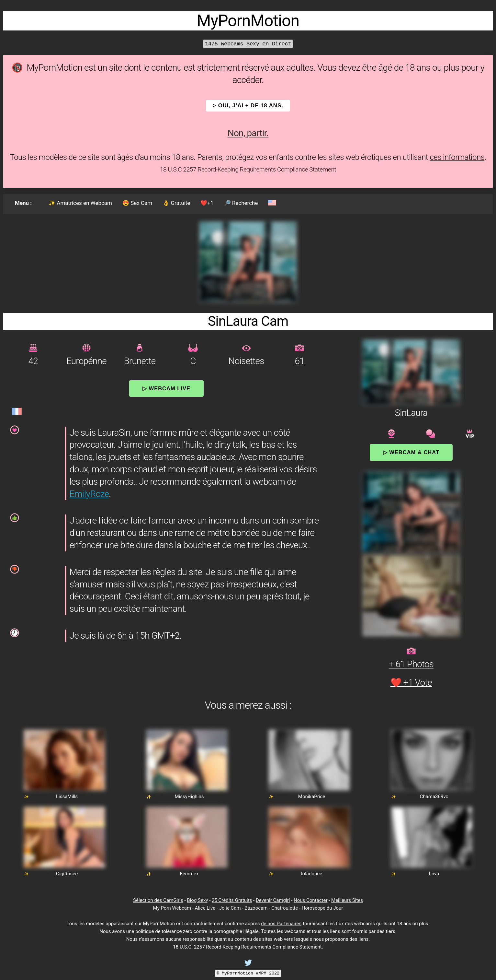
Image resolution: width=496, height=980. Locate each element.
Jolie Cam (230, 908)
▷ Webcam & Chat (411, 452)
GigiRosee (67, 874)
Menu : (23, 203)
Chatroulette (285, 908)
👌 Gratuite (176, 203)
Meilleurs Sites (347, 900)
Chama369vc (434, 797)
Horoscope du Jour (322, 908)
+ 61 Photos (411, 664)
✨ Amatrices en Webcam (80, 203)
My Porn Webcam (172, 908)
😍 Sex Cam (137, 203)
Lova (434, 874)
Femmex (189, 874)
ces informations (457, 157)
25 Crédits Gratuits (232, 900)
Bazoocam (256, 908)
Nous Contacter (310, 900)
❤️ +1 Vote (411, 683)
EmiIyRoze (89, 494)
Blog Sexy (197, 900)
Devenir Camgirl (273, 900)
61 (299, 361)
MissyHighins (189, 797)
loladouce (312, 874)
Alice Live (205, 908)
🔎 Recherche (241, 203)
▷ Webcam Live (166, 388)
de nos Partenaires (281, 924)
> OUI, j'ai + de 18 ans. (248, 106)
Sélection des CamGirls (158, 900)
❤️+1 (207, 203)
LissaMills (67, 797)
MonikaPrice (312, 797)
